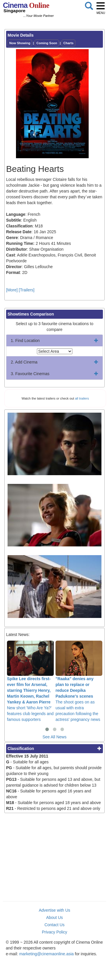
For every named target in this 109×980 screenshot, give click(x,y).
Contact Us (54, 925)
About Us (55, 917)
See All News (54, 737)
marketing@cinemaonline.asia (47, 954)
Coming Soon (47, 43)
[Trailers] (27, 290)
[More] (12, 290)
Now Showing (20, 43)
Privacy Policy (54, 932)
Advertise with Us (54, 910)
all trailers (82, 398)
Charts (68, 43)
